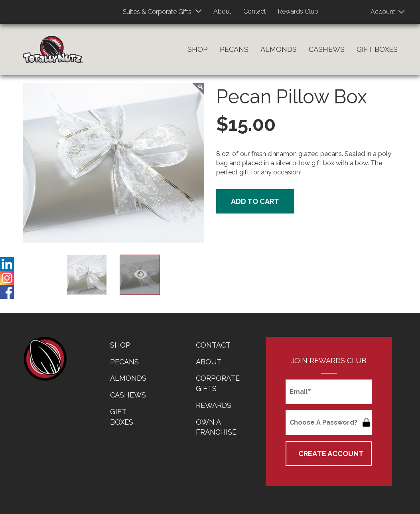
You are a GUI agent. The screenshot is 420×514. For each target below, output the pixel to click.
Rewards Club (301, 11)
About (222, 11)
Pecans (234, 49)
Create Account (331, 454)
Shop (198, 49)
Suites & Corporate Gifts (155, 12)
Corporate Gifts (218, 383)
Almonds (279, 49)
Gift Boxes (377, 49)
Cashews (327, 49)
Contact (255, 11)
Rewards (214, 405)
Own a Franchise (216, 427)
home (45, 359)
